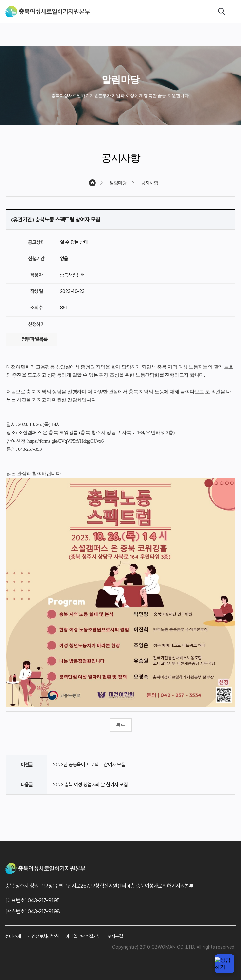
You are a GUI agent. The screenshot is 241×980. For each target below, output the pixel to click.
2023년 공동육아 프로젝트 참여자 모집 (89, 765)
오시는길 (115, 936)
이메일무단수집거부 (83, 936)
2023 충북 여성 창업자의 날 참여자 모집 (90, 785)
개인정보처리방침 (43, 936)
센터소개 (13, 936)
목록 (121, 725)
